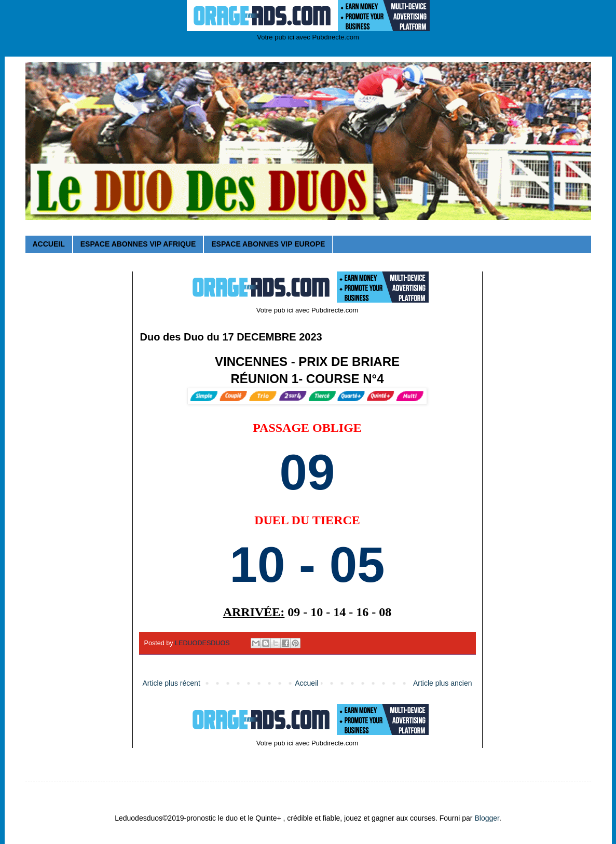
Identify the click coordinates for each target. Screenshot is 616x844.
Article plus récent (172, 683)
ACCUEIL (49, 244)
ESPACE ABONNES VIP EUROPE (268, 244)
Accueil (306, 683)
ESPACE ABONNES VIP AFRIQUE (138, 244)
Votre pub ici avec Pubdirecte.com (308, 37)
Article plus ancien (443, 683)
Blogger (487, 818)
